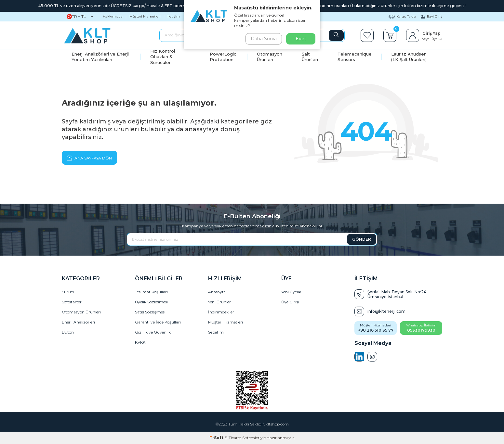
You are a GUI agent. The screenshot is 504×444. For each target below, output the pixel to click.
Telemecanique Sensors (355, 57)
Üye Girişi (290, 302)
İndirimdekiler (221, 312)
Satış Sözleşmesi (150, 312)
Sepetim (216, 332)
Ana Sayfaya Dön (89, 158)
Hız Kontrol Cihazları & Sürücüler (163, 57)
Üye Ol (437, 39)
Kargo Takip (402, 16)
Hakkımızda (113, 16)
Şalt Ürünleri (310, 57)
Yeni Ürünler (219, 302)
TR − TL (80, 17)
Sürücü (69, 292)
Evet (301, 39)
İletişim (174, 16)
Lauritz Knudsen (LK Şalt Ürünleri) (409, 57)
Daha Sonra (263, 39)
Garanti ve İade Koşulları (158, 322)
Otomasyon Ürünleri (270, 57)
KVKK (140, 342)
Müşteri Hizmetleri (145, 16)
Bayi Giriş (431, 16)
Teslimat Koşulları (151, 292)
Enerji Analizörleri (78, 322)
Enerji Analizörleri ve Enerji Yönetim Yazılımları (100, 57)
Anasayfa (217, 292)
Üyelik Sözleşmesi (151, 302)
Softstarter (72, 302)
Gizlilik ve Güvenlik (153, 332)
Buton (68, 332)
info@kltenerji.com (386, 311)
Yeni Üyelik (291, 292)
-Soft (217, 438)
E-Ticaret (233, 438)
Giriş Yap (431, 33)
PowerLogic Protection (223, 57)
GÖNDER (362, 239)
